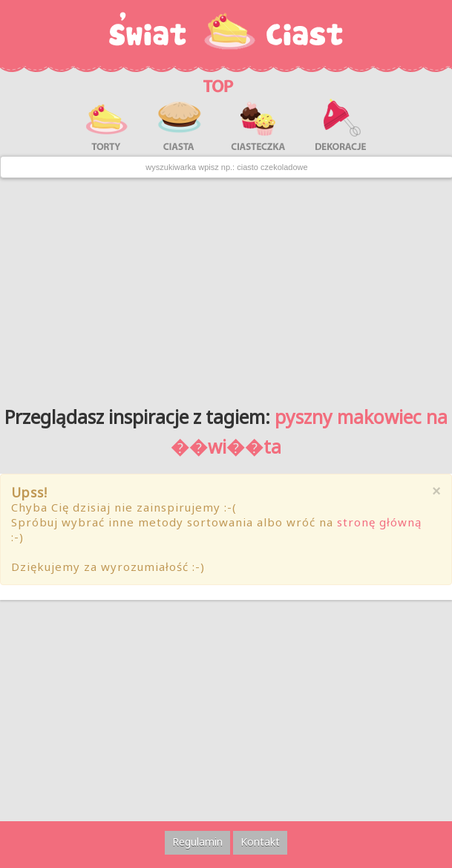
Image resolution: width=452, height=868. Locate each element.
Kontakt (260, 842)
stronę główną (379, 522)
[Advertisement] (226, 287)
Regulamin (197, 842)
